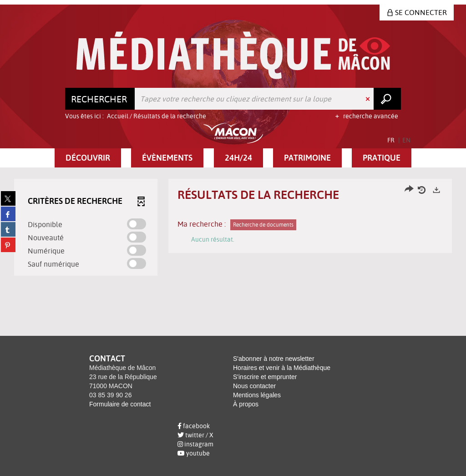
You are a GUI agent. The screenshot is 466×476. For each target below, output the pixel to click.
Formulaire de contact (120, 404)
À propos (246, 404)
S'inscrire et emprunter (265, 377)
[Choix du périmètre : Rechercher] (100, 99)
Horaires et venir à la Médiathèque (282, 368)
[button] (88, 158)
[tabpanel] (233, 228)
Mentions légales (257, 395)
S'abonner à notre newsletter (274, 359)
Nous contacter (254, 386)
